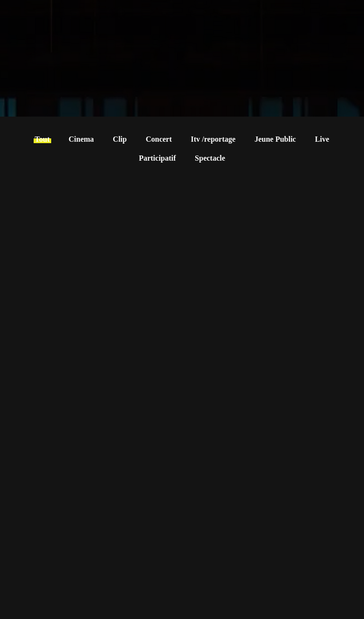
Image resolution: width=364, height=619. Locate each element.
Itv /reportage (213, 139)
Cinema (81, 139)
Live (322, 139)
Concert (159, 139)
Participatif (157, 158)
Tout (42, 139)
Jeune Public (275, 139)
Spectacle (210, 158)
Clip (120, 139)
